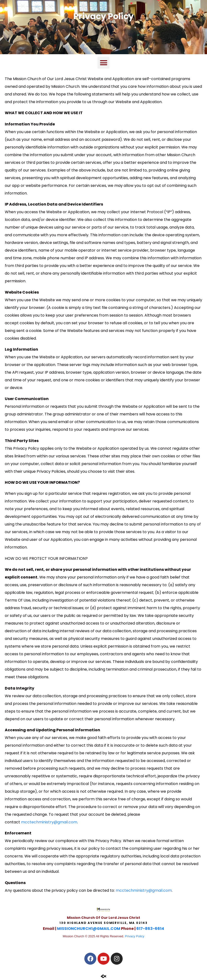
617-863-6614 (150, 929)
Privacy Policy (135, 936)
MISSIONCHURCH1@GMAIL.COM (89, 929)
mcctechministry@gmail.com (49, 822)
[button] (103, 63)
